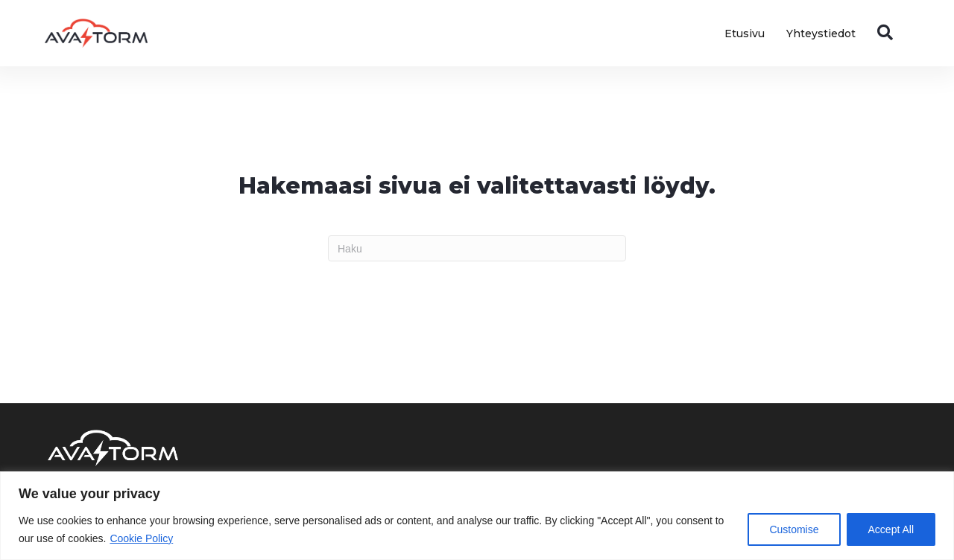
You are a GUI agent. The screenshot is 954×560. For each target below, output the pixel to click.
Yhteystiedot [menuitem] (821, 34)
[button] (888, 33)
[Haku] (477, 248)
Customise (794, 529)
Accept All (891, 529)
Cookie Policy (141, 538)
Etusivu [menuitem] (745, 34)
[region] (477, 516)
